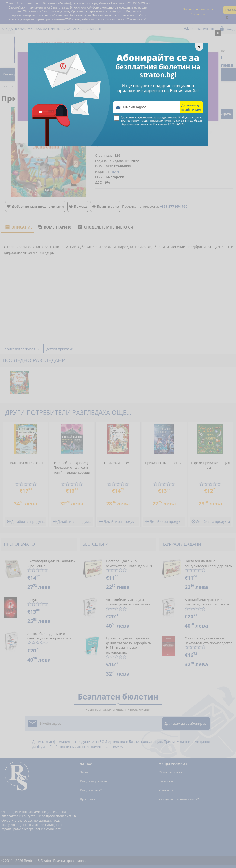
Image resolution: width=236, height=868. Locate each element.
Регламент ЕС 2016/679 (169, 124)
